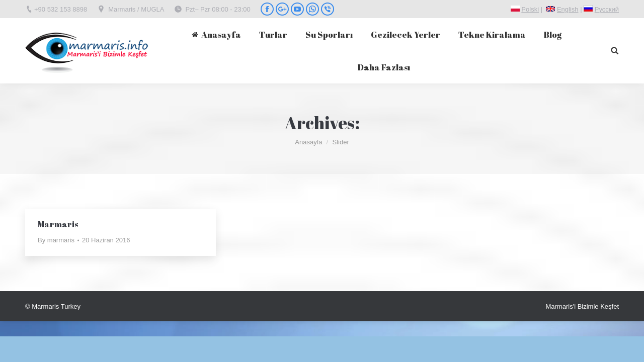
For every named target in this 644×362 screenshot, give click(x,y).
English (568, 9)
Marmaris (58, 224)
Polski (530, 9)
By (56, 240)
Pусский (607, 9)
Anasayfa (308, 142)
